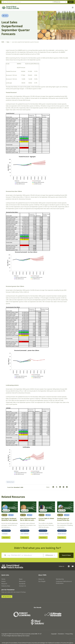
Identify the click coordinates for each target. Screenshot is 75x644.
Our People (42, 581)
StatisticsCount (10, 482)
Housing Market (62, 531)
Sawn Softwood (25, 534)
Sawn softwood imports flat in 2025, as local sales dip (28, 520)
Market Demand (62, 534)
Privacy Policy (69, 634)
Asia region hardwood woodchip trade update (9, 519)
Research (4, 584)
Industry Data (6, 586)
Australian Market (44, 534)
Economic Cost (43, 531)
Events (4, 581)
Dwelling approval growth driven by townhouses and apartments (63, 521)
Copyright (54, 634)
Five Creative (26, 636)
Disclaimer (61, 634)
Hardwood (5, 534)
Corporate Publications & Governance (64, 582)
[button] (53, 487)
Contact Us (22, 586)
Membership (60, 579)
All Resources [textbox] (57, 2)
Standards (22, 584)
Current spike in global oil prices (46, 519)
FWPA (3, 42)
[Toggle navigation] (72, 8)
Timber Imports (6, 531)
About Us (41, 579)
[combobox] (60, 2)
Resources (22, 581)
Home (3, 579)
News (8, 42)
